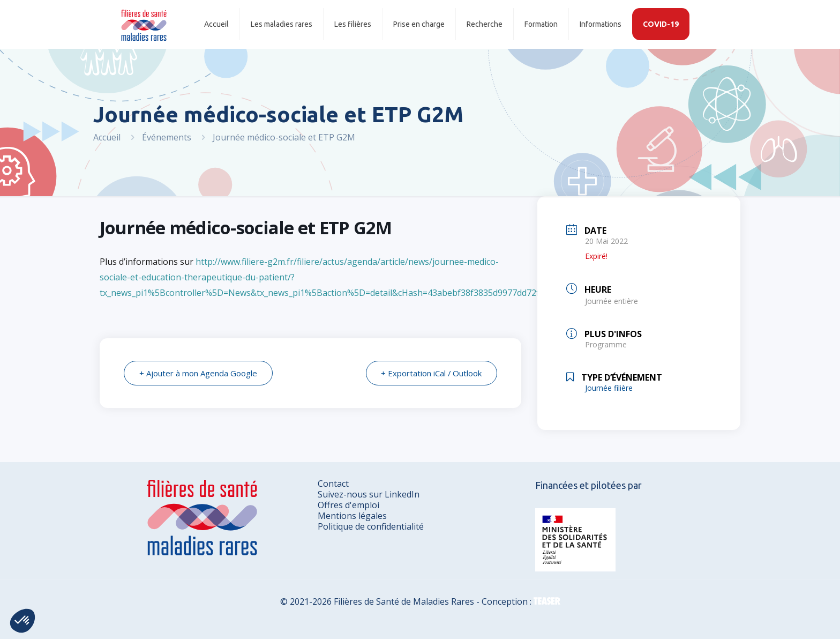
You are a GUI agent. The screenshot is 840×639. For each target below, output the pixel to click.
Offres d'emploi (348, 505)
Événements (167, 137)
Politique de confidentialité (371, 526)
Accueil (107, 137)
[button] (22, 621)
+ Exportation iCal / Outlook (431, 373)
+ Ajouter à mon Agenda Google (198, 373)
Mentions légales (352, 516)
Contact (333, 484)
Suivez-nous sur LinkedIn (369, 494)
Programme (606, 344)
